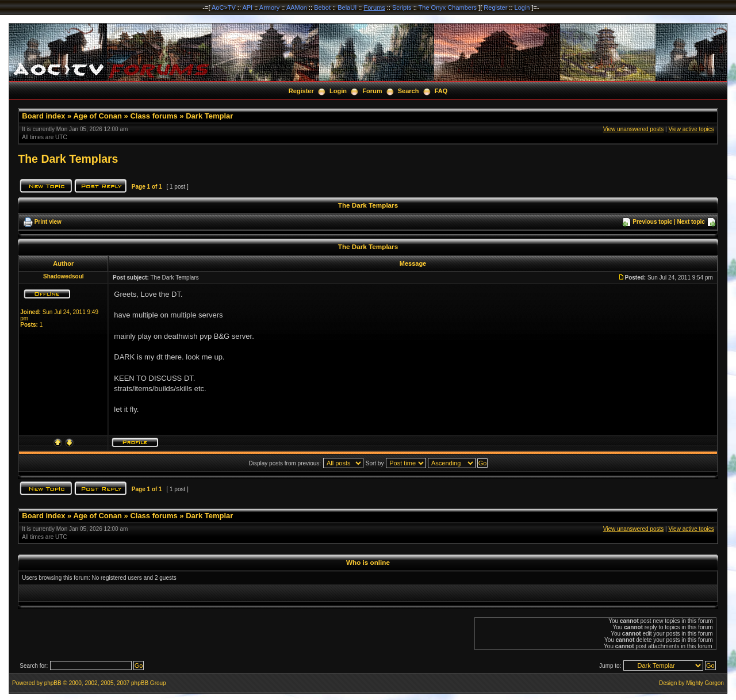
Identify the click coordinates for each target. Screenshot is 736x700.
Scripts (402, 7)
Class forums (154, 116)
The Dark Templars (68, 159)
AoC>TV (224, 7)
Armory (269, 7)
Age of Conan (97, 116)
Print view (48, 222)
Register (495, 7)
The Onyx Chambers (448, 7)
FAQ (441, 91)
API (247, 7)
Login (522, 7)
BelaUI (347, 7)
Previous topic (652, 222)
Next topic (691, 222)
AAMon (297, 7)
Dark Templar (209, 116)
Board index (43, 116)
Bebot (322, 7)
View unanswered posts (633, 129)
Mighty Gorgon (705, 683)
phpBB (53, 683)
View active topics (691, 129)
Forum (372, 91)
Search (409, 91)
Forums (374, 7)
